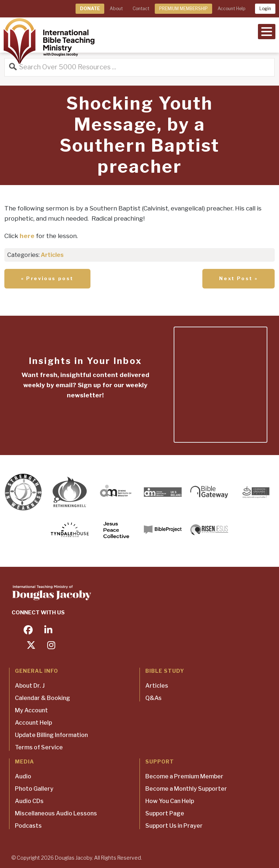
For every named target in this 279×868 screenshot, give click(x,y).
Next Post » (238, 278)
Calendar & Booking (43, 698)
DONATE (90, 9)
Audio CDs (29, 801)
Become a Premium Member (184, 776)
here (27, 236)
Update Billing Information (51, 735)
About (116, 9)
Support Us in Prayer (174, 826)
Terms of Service (39, 747)
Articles (52, 255)
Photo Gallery (34, 789)
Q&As (153, 698)
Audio (23, 776)
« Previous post (47, 278)
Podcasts (28, 826)
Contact (141, 9)
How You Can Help (170, 801)
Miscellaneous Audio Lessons (56, 813)
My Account (31, 710)
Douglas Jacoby (73, 858)
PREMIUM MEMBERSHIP (183, 9)
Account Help (231, 9)
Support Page (165, 813)
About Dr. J (30, 686)
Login (265, 9)
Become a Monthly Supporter (186, 789)
